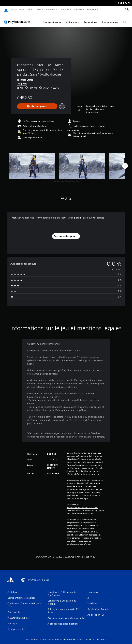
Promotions (90, 19)
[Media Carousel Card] (32, 163)
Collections (72, 19)
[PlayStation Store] (18, 18)
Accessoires (50, 9)
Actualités (65, 9)
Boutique (78, 9)
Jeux (13, 9)
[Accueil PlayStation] (6, 9)
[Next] (125, 163)
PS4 (28, 9)
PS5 (21, 9)
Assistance (91, 9)
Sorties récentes (52, 19)
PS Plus (38, 9)
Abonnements (110, 19)
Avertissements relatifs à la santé (83, 504)
